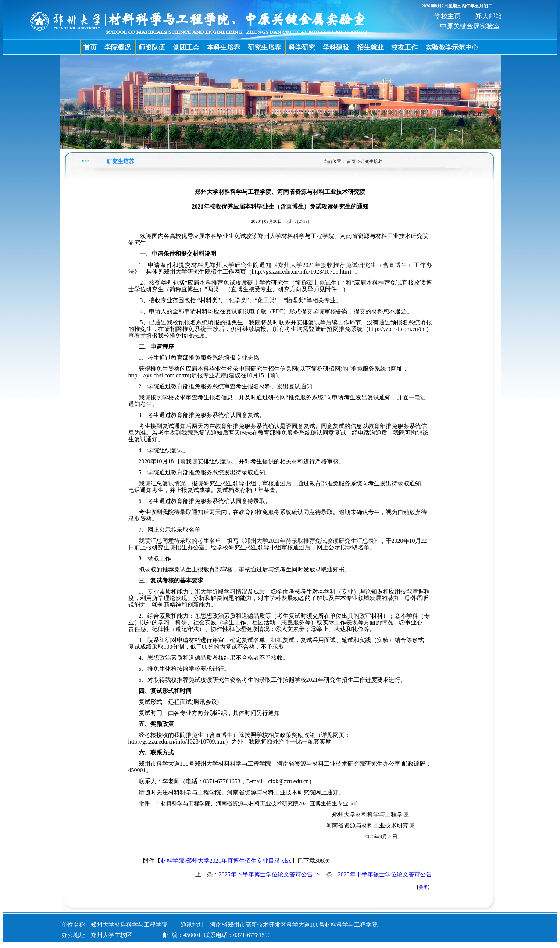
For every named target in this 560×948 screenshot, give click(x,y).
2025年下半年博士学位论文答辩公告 (266, 874)
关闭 (423, 887)
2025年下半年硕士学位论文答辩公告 (385, 874)
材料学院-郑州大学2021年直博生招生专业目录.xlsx (226, 861)
